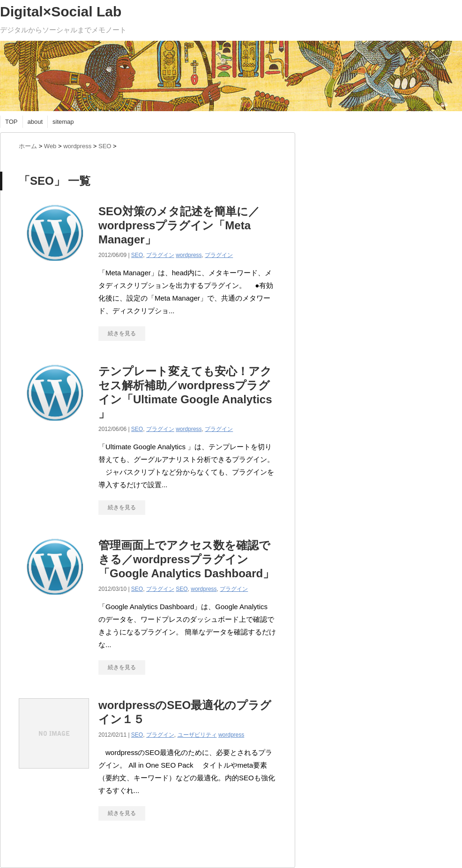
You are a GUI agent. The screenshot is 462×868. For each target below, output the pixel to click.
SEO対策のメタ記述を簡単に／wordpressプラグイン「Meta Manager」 (179, 225)
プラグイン (160, 255)
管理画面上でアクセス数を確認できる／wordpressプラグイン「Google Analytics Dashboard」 (186, 559)
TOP (11, 122)
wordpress (189, 255)
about (35, 122)
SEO (137, 255)
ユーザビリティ (197, 735)
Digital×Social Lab (61, 11)
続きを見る (122, 333)
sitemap (63, 122)
